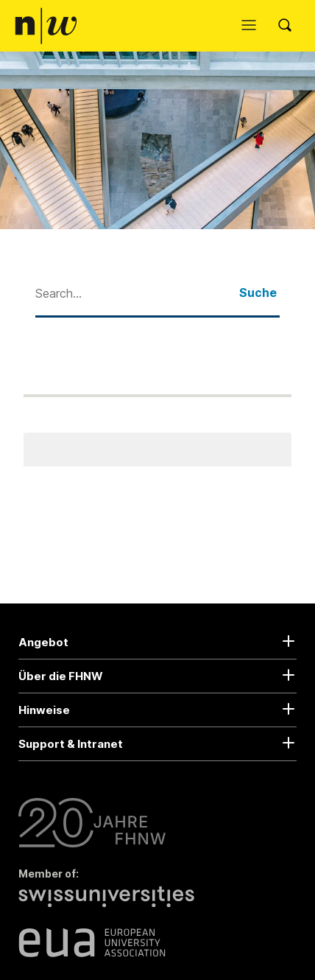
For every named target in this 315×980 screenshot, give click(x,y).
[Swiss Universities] (110, 905)
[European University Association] (92, 942)
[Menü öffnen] (252, 26)
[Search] (289, 26)
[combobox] (137, 293)
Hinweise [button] (44, 710)
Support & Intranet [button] (71, 744)
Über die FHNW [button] (61, 676)
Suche (258, 293)
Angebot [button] (43, 642)
